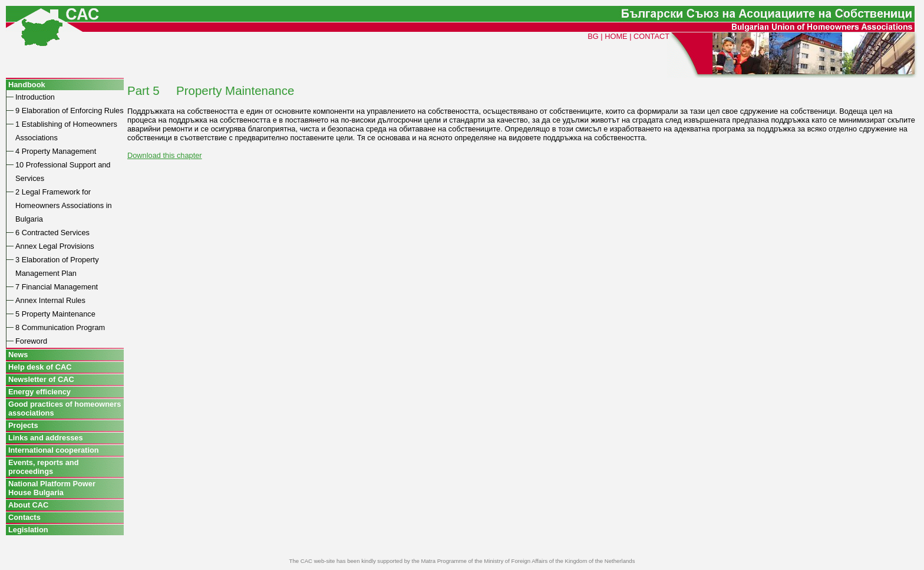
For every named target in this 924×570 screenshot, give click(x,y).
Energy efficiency (39, 392)
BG (593, 36)
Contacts (24, 517)
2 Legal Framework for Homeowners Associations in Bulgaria (64, 205)
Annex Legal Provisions (55, 246)
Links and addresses (46, 438)
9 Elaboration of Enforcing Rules (70, 111)
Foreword (31, 341)
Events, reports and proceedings (43, 467)
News (18, 355)
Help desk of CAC (40, 367)
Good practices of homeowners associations (65, 408)
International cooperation (54, 450)
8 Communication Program (60, 327)
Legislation (28, 530)
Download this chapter (165, 155)
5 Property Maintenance (55, 314)
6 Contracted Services (52, 233)
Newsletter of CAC (41, 379)
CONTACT (651, 36)
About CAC (28, 505)
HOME (616, 36)
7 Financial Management (57, 287)
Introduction (35, 97)
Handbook (27, 85)
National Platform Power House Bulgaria (52, 488)
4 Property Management (56, 151)
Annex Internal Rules (50, 300)
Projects (23, 425)
